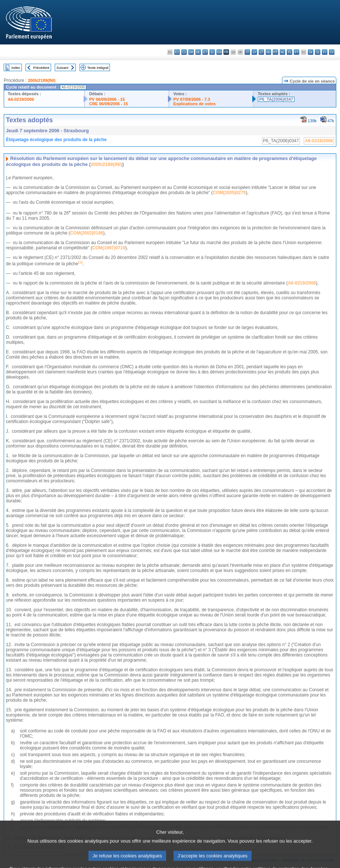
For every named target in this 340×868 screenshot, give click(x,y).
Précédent (41, 68)
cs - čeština (184, 52)
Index (16, 68)
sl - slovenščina (318, 52)
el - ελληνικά (212, 52)
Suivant (63, 68)
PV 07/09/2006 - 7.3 (192, 99)
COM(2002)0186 (86, 233)
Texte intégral (98, 68)
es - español (177, 52)
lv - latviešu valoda (254, 52)
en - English (219, 52)
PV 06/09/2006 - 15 (107, 99)
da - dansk (191, 52)
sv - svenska (332, 52)
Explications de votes (195, 104)
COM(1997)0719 (109, 248)
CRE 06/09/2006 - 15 (109, 104)
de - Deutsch (198, 52)
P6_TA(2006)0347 (276, 99)
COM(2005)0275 (229, 193)
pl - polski (289, 52)
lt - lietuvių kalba (261, 52)
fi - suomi (325, 52)
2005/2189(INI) (42, 80)
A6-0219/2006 (21, 99)
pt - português (297, 52)
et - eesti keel (205, 52)
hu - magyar (268, 52)
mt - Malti (275, 52)
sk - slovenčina (311, 52)
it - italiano (247, 52)
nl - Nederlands (282, 52)
